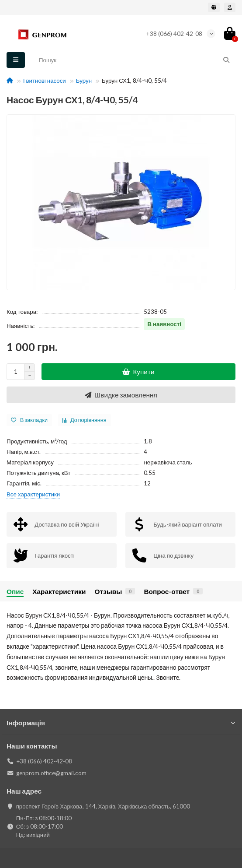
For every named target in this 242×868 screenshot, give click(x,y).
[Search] (135, 60)
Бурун (84, 81)
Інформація (121, 723)
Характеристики (59, 591)
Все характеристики (33, 494)
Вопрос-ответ (173, 591)
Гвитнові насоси (45, 81)
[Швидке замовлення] (121, 395)
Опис (15, 591)
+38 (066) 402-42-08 (174, 33)
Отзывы (115, 591)
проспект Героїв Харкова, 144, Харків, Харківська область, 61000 (103, 806)
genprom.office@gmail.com (51, 773)
